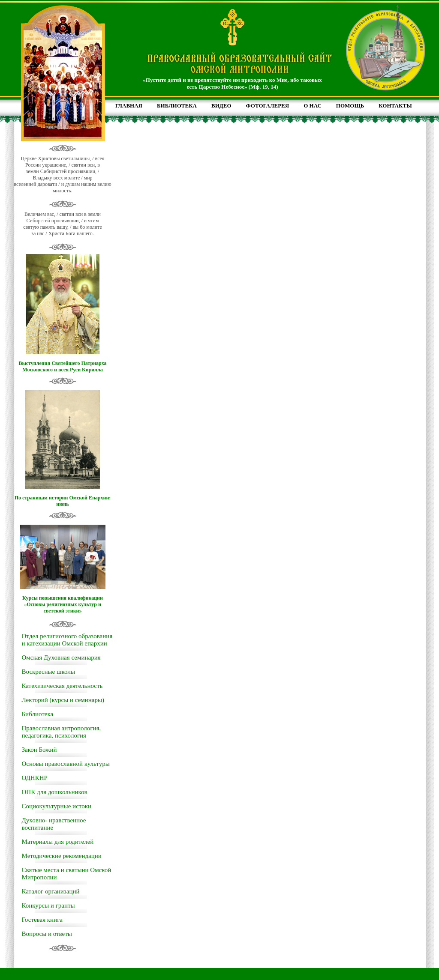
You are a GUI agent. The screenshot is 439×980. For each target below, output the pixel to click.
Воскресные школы (48, 672)
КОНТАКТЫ (395, 106)
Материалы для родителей (58, 842)
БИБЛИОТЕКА (177, 106)
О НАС (313, 106)
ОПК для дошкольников (55, 792)
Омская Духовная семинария (61, 657)
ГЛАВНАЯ (129, 106)
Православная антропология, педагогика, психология (62, 732)
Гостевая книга (42, 920)
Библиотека (38, 714)
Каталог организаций (51, 891)
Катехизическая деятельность (62, 686)
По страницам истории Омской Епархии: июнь (63, 501)
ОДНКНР (35, 778)
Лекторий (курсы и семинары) (63, 700)
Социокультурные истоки (57, 806)
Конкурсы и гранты (48, 905)
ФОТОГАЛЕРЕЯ (268, 106)
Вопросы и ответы (47, 934)
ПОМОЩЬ (350, 106)
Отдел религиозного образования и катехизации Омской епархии (67, 640)
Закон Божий (39, 750)
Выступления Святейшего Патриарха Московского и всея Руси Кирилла (62, 366)
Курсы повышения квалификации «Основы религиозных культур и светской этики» (63, 604)
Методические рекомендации (62, 856)
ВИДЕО (221, 106)
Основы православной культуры (66, 764)
